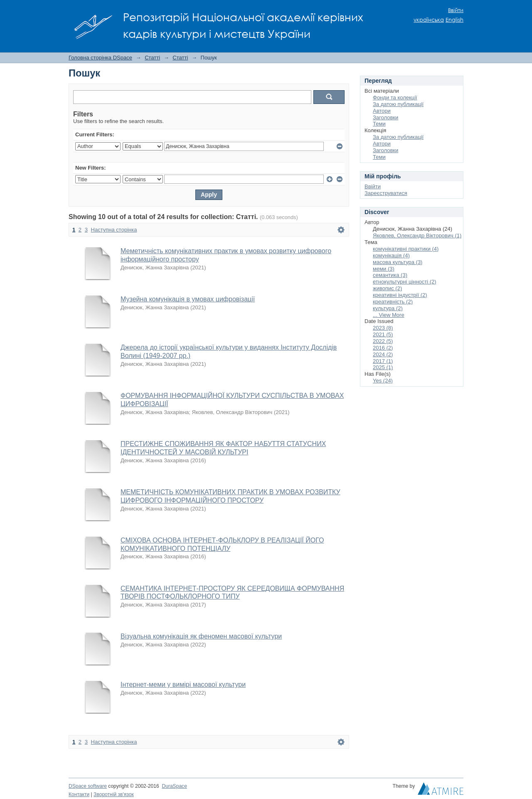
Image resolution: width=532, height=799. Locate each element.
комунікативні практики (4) (406, 249)
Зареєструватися (386, 193)
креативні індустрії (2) (400, 295)
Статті (152, 58)
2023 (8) (383, 328)
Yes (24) (383, 381)
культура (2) (388, 308)
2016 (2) (383, 348)
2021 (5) (383, 334)
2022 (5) (383, 341)
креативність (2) (393, 302)
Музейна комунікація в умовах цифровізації (188, 299)
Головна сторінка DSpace (100, 58)
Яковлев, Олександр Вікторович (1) (417, 236)
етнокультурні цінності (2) (405, 282)
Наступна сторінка (114, 230)
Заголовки (385, 117)
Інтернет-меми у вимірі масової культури (183, 684)
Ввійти (456, 10)
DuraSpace (174, 786)
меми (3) (384, 269)
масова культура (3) (398, 262)
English (454, 20)
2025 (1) (383, 367)
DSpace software (88, 786)
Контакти (79, 794)
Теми (379, 124)
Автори (382, 111)
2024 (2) (383, 354)
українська (429, 20)
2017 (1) (383, 361)
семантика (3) (390, 275)
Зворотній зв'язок (114, 794)
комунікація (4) (391, 255)
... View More (389, 315)
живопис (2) (387, 288)
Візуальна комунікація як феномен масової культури (201, 636)
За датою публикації (398, 104)
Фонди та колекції (395, 97)
